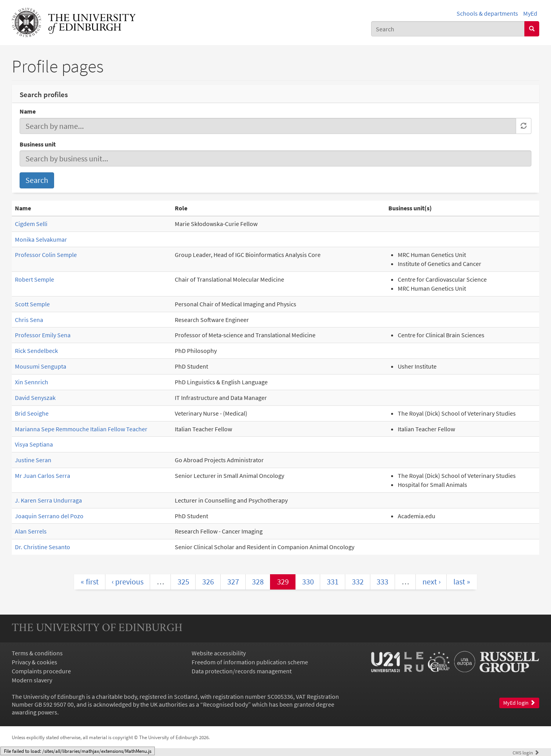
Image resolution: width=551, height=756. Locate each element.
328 (258, 581)
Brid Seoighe (32, 413)
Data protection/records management (242, 671)
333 (382, 581)
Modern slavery (32, 680)
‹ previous (128, 581)
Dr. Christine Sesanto (43, 547)
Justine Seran (33, 460)
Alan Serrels (31, 531)
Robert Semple (34, 279)
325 (183, 581)
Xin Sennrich (32, 382)
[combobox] (448, 29)
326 (208, 581)
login (526, 752)
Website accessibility (219, 653)
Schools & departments (487, 13)
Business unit (38, 144)
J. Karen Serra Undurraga (48, 500)
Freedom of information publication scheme (250, 662)
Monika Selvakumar (41, 239)
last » (462, 581)
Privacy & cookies (34, 662)
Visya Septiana (34, 444)
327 (233, 581)
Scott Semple (32, 304)
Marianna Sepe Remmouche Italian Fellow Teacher (81, 429)
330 (308, 581)
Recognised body (226, 704)
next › (431, 581)
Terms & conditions (37, 653)
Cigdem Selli (31, 224)
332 (358, 581)
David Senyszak (35, 398)
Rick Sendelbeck (36, 351)
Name (28, 111)
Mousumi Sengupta (41, 366)
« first (90, 581)
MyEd (530, 13)
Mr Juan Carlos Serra (43, 476)
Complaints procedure (41, 671)
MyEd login (519, 703)
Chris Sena (29, 320)
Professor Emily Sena (43, 335)
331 (333, 581)
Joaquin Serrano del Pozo (49, 516)
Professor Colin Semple (46, 255)
